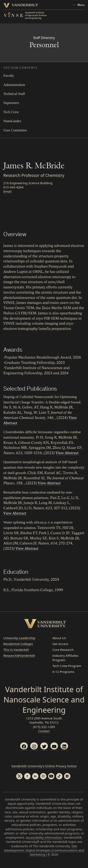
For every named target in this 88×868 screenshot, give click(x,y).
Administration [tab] (14, 85)
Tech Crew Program (67, 666)
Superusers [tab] (11, 103)
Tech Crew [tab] (11, 112)
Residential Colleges (18, 644)
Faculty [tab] (9, 76)
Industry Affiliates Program (66, 658)
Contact (44, 731)
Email (7, 191)
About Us (59, 638)
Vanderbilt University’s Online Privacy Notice (44, 766)
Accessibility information (44, 837)
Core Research (63, 650)
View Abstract (67, 453)
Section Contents (20, 68)
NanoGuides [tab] (12, 121)
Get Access (60, 644)
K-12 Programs (63, 672)
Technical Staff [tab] (14, 94)
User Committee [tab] (15, 130)
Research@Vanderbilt (19, 656)
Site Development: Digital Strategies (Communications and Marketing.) (44, 850)
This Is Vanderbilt (16, 650)
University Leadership (19, 638)
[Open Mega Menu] (79, 5)
